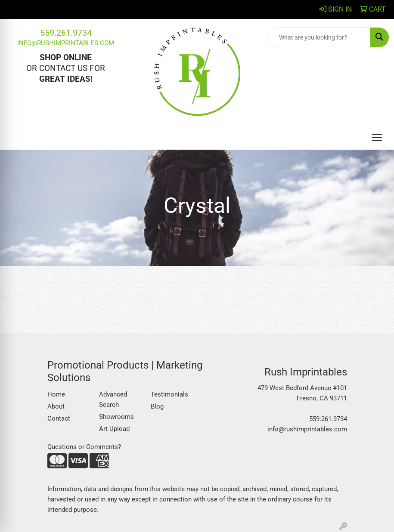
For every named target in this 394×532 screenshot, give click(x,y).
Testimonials (169, 394)
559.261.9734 (66, 33)
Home (56, 394)
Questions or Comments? (84, 447)
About (56, 406)
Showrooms (116, 417)
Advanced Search (113, 400)
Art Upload (114, 429)
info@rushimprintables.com (66, 43)
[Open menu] (377, 137)
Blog (157, 406)
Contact (59, 418)
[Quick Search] (319, 37)
